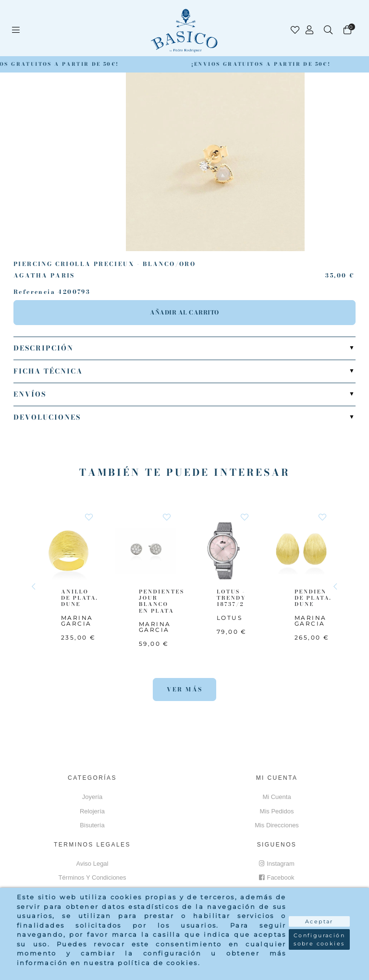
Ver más (185, 689)
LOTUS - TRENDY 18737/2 (231, 598)
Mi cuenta (277, 797)
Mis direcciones (277, 825)
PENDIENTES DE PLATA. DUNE (317, 598)
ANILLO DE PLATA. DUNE (80, 598)
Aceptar (319, 921)
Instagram (277, 864)
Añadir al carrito (184, 312)
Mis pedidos (277, 811)
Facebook (277, 877)
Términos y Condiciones (92, 877)
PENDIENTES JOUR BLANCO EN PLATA (161, 601)
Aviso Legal (92, 864)
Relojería (92, 811)
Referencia (34, 292)
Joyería (92, 797)
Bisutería (92, 825)
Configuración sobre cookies (319, 939)
